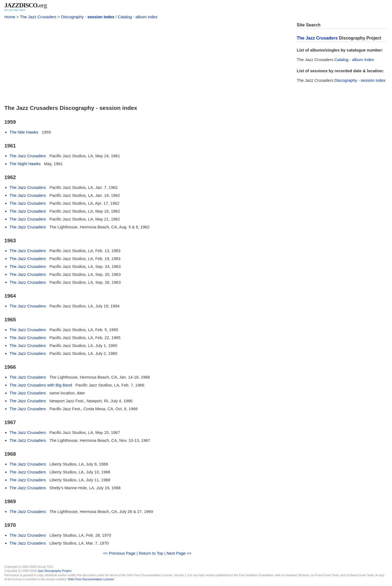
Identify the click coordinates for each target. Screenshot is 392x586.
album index (147, 17)
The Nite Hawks (24, 132)
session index (101, 17)
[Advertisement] (147, 61)
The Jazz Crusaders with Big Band (41, 385)
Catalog (125, 17)
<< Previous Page (119, 553)
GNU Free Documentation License (91, 579)
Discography (72, 17)
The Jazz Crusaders (38, 17)
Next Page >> (179, 553)
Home (10, 17)
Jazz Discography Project (54, 571)
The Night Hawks (25, 164)
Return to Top (151, 553)
